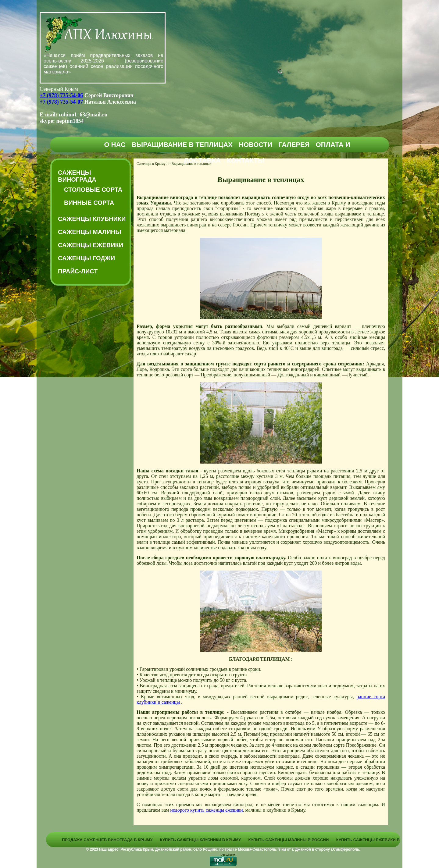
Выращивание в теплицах (182, 145)
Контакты (246, 160)
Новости (255, 145)
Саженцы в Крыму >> (154, 164)
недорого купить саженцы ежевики (206, 810)
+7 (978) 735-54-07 (61, 102)
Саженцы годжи (86, 258)
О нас (115, 145)
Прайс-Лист (78, 271)
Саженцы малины (90, 232)
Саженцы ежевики (91, 245)
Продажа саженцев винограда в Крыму (107, 840)
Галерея (294, 145)
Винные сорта (89, 203)
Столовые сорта (93, 190)
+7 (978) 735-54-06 (61, 95)
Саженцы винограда (77, 176)
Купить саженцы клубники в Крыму (200, 840)
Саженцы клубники (92, 219)
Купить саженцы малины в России (289, 840)
